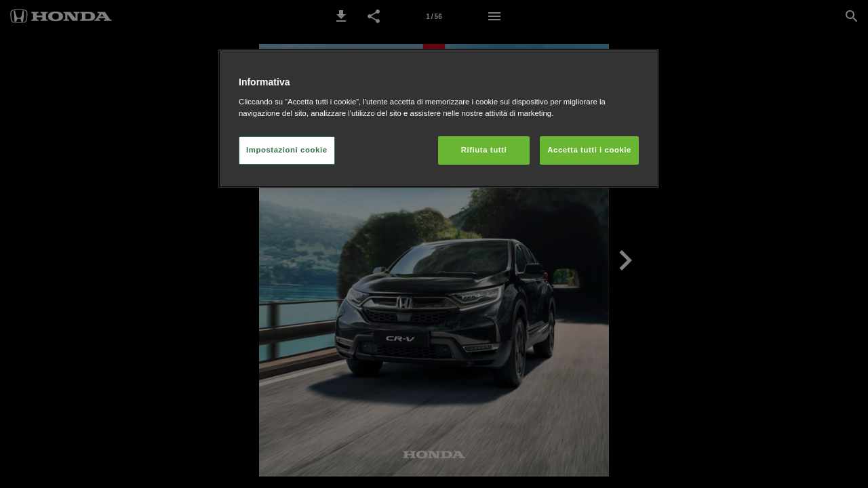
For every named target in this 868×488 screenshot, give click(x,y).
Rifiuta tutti (484, 150)
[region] (439, 118)
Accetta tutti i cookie (589, 150)
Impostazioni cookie (287, 150)
